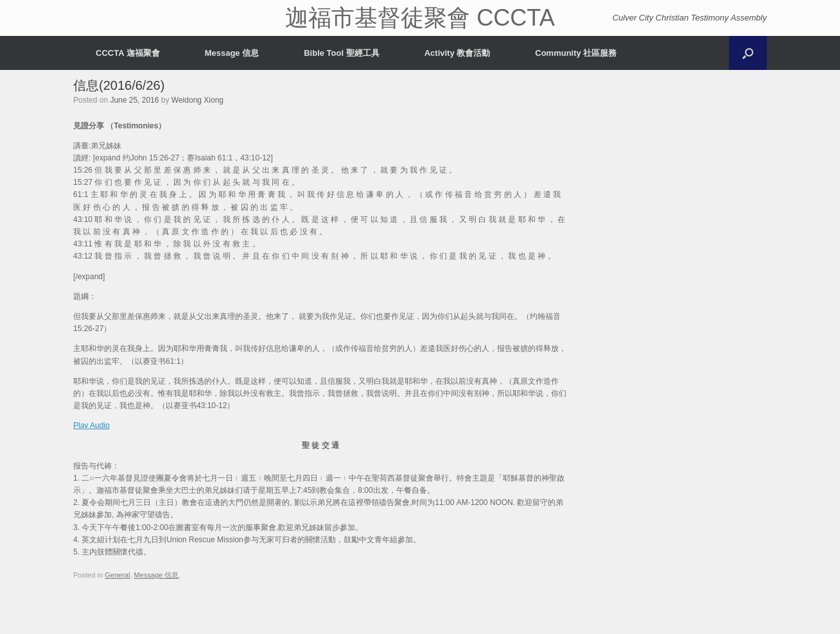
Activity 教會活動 (458, 53)
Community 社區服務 (576, 53)
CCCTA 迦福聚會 (128, 53)
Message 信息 (232, 53)
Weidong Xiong (197, 100)
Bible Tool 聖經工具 (341, 53)
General (117, 575)
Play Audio (92, 425)
